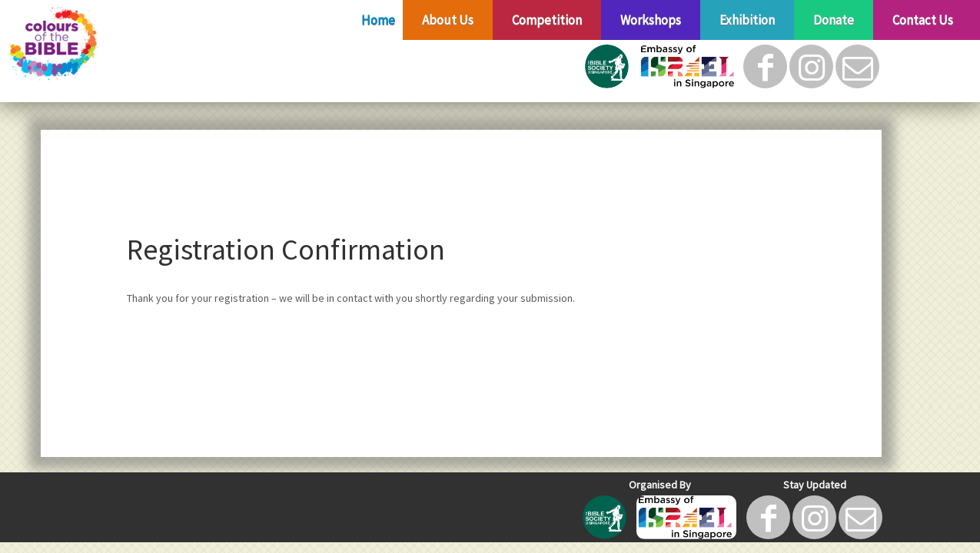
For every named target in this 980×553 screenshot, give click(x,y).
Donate (834, 20)
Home (378, 20)
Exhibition (747, 20)
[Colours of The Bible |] (113, 44)
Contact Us (923, 20)
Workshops (651, 20)
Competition (547, 20)
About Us (448, 20)
